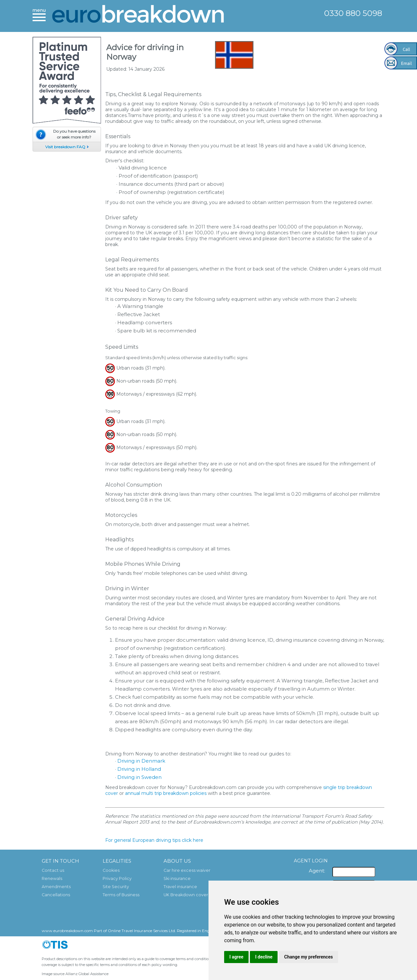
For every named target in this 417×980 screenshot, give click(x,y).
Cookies (111, 870)
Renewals (52, 878)
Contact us (53, 870)
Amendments (56, 887)
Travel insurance (180, 887)
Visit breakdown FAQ (65, 147)
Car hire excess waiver (187, 870)
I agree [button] (236, 957)
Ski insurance (177, 878)
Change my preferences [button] (308, 957)
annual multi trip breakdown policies (166, 793)
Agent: (317, 871)
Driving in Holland (139, 769)
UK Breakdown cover (186, 895)
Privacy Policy (117, 878)
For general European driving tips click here (154, 840)
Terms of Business (121, 895)
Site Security (116, 887)
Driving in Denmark (141, 761)
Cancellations (56, 895)
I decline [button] (264, 957)
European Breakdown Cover (138, 15)
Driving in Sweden (139, 777)
